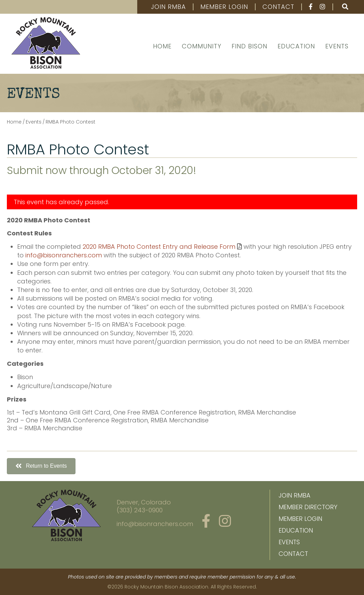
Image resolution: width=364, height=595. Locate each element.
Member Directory (308, 507)
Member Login (224, 7)
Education (296, 46)
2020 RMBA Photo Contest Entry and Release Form (159, 247)
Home (162, 46)
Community (202, 46)
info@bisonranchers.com (64, 255)
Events (337, 46)
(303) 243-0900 (140, 510)
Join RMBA (168, 7)
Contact (278, 7)
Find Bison (249, 46)
